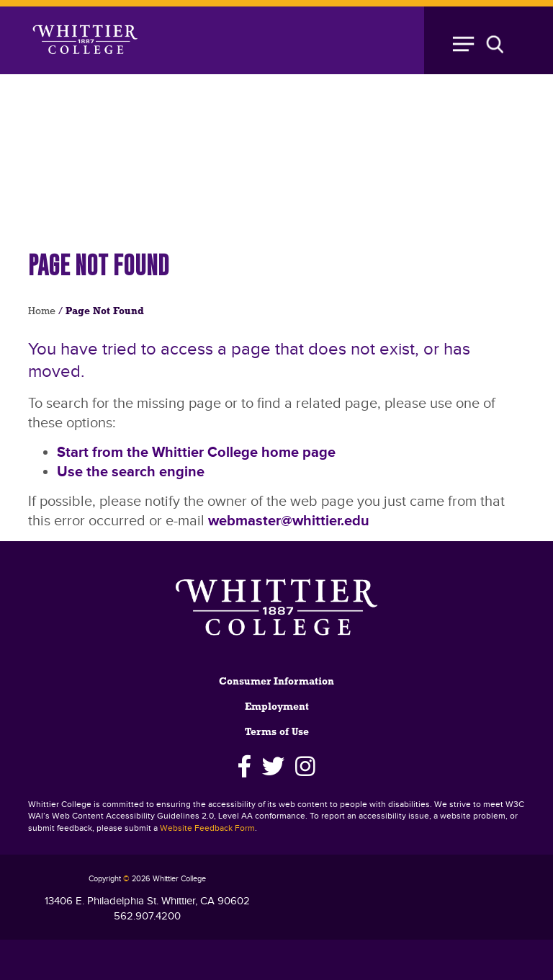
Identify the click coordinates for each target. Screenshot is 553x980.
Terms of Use (277, 732)
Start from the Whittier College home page (196, 453)
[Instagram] (306, 767)
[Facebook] (244, 767)
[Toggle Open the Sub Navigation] (485, 40)
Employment (277, 707)
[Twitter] (273, 767)
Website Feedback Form (207, 828)
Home (42, 312)
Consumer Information (276, 682)
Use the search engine (131, 472)
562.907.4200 (147, 916)
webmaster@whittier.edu (289, 521)
